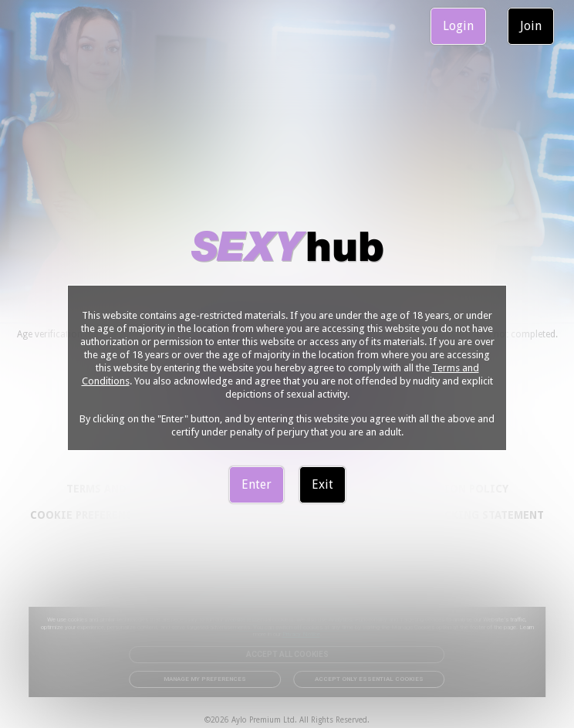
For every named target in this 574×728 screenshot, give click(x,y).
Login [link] (458, 26)
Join (531, 26)
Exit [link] (322, 484)
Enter (257, 484)
